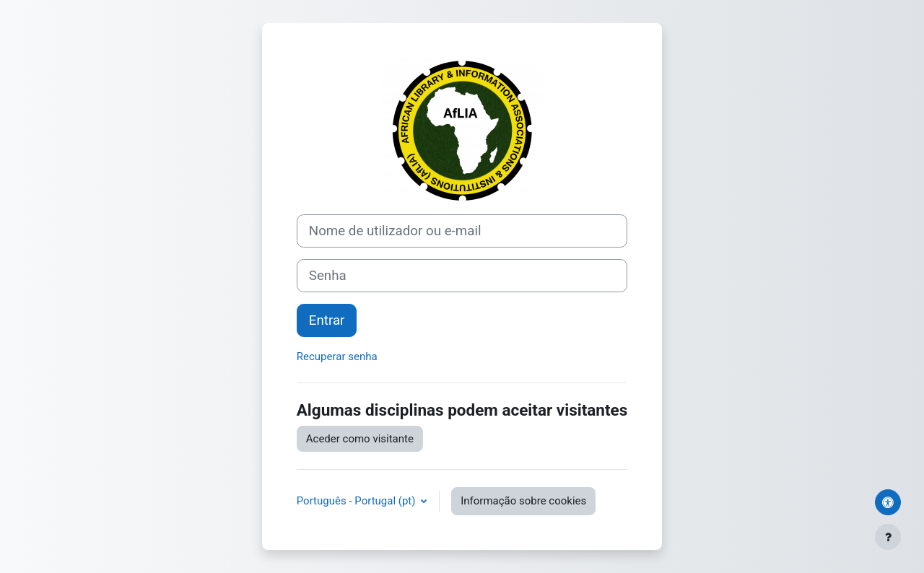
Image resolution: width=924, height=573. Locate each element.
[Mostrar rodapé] (888, 537)
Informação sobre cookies (523, 501)
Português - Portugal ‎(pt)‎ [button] (357, 501)
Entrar (327, 320)
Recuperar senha (337, 357)
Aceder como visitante (360, 439)
